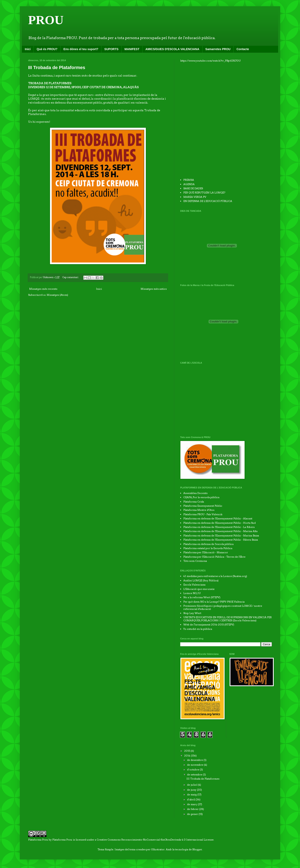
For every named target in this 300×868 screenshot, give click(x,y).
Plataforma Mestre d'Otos (199, 510)
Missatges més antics (154, 289)
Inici (28, 49)
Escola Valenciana (194, 585)
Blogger (197, 849)
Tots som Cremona (195, 561)
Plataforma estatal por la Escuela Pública (208, 548)
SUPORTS (111, 49)
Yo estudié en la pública (198, 629)
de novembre (196, 765)
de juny (192, 790)
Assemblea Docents (195, 493)
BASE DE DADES (193, 188)
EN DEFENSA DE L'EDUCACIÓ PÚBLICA (208, 201)
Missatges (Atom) (57, 295)
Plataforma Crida (194, 502)
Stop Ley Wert (192, 613)
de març (192, 804)
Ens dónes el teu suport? (81, 49)
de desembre (195, 760)
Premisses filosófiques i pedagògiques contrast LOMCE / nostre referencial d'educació (223, 607)
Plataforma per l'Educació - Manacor (206, 552)
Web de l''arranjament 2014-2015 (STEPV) (209, 625)
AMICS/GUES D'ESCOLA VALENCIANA (172, 49)
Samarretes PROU (218, 49)
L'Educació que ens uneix (199, 589)
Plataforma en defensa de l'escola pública (208, 544)
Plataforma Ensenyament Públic (203, 506)
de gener (193, 814)
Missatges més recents (43, 289)
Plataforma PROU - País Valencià (203, 514)
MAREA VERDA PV (195, 197)
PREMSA (189, 180)
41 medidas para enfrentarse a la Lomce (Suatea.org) (215, 576)
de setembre (195, 775)
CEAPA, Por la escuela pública (201, 497)
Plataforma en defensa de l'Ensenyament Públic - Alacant (218, 518)
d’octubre (193, 770)
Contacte (243, 49)
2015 (187, 751)
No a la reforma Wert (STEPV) (202, 597)
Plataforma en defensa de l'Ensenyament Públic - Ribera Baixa (221, 540)
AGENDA (189, 184)
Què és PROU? (47, 49)
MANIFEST (132, 49)
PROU (46, 20)
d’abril (191, 799)
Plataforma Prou (62, 840)
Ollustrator (158, 849)
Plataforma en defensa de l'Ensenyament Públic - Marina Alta (220, 531)
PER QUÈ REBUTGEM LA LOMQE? (204, 193)
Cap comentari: (71, 277)
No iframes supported (211, 120)
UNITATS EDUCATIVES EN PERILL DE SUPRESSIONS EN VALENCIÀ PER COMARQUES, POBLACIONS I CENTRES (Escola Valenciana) (227, 619)
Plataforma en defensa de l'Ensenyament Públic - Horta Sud (219, 523)
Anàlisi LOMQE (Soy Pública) (201, 580)
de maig (192, 794)
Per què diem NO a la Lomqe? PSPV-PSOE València (214, 602)
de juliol (192, 785)
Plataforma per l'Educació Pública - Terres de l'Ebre (214, 557)
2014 (187, 756)
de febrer (193, 809)
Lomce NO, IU (192, 593)
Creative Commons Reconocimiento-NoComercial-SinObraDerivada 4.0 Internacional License (155, 840)
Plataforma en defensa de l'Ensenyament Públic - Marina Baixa (221, 536)
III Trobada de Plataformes (57, 67)
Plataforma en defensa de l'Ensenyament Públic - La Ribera (219, 527)
